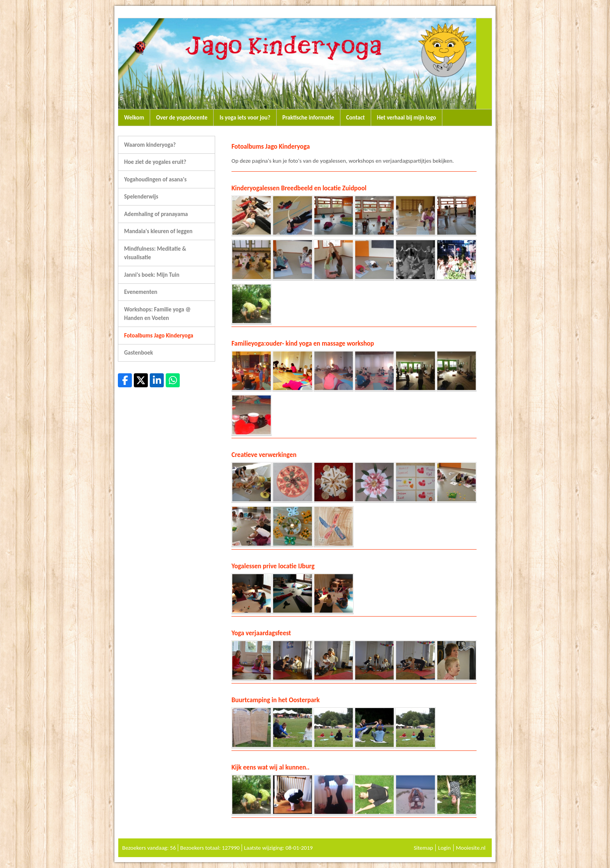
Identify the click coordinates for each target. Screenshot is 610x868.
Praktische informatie (308, 118)
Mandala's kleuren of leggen (158, 231)
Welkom (134, 118)
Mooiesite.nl (471, 848)
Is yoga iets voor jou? (245, 118)
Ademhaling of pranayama (156, 214)
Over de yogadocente (182, 118)
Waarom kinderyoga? (150, 145)
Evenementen (141, 292)
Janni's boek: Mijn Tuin (152, 275)
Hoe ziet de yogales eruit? (155, 162)
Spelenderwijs (141, 197)
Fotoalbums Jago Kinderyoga (159, 336)
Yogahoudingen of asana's (155, 179)
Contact (356, 118)
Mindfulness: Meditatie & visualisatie (155, 253)
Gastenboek (138, 353)
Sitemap (423, 848)
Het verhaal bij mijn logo (407, 118)
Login (444, 848)
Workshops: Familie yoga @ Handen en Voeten (157, 314)
